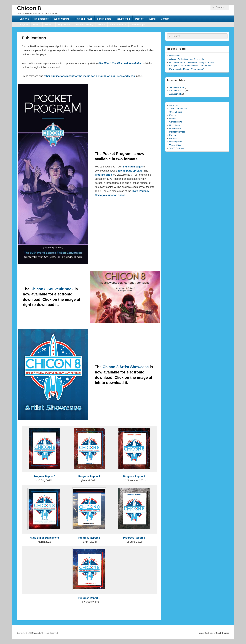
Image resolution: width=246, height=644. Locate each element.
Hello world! (175, 56)
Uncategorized (176, 142)
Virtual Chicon (176, 145)
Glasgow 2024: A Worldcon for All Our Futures (190, 66)
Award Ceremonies (178, 109)
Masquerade (175, 129)
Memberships (41, 19)
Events (36, 25)
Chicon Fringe (138, 25)
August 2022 (175, 94)
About (152, 19)
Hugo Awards (64, 25)
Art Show (173, 105)
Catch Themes (223, 633)
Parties (102, 25)
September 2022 (177, 91)
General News (176, 122)
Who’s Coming (62, 19)
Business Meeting (85, 25)
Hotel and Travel (83, 19)
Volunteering (123, 19)
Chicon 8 (29, 8)
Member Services (177, 132)
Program (24, 25)
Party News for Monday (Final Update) (187, 69)
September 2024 (177, 87)
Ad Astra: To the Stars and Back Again (186, 59)
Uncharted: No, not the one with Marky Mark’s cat (192, 62)
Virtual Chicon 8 (118, 25)
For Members (104, 19)
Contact (165, 19)
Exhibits (49, 25)
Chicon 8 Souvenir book (52, 289)
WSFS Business (177, 148)
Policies (139, 19)
